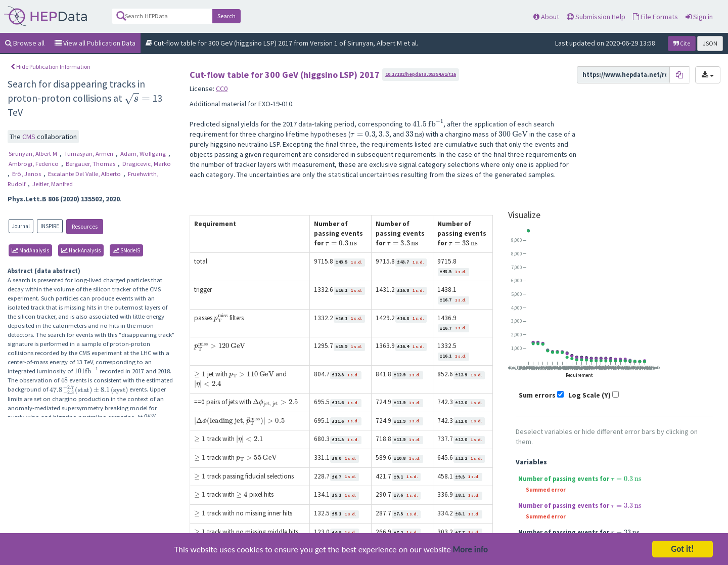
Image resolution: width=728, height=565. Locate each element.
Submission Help (596, 17)
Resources (85, 226)
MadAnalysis (30, 250)
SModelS (126, 250)
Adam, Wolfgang (144, 154)
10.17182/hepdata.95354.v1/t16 (421, 74)
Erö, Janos (27, 174)
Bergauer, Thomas (91, 164)
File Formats (655, 17)
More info (471, 551)
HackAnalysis (81, 250)
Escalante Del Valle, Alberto (85, 174)
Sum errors (537, 395)
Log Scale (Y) (589, 395)
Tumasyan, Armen (89, 154)
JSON (710, 43)
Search (226, 16)
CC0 (222, 89)
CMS (30, 137)
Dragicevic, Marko (147, 164)
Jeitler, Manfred (53, 184)
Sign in (699, 17)
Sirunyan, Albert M (34, 154)
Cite (682, 43)
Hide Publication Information (51, 67)
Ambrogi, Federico (34, 164)
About (546, 17)
